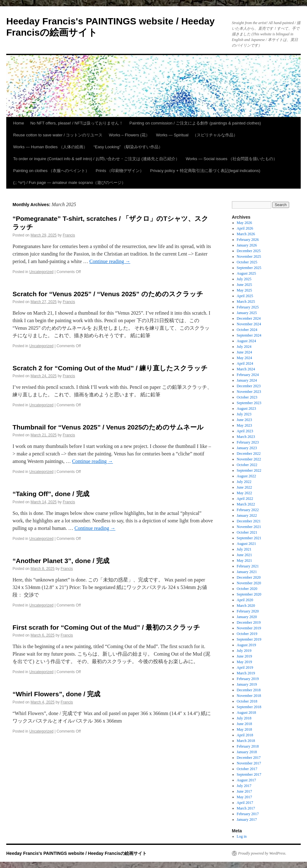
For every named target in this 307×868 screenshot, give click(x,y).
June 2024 (245, 352)
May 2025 (245, 290)
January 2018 (247, 752)
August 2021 (247, 544)
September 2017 (249, 774)
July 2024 (244, 347)
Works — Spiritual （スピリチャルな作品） (197, 135)
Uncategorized (41, 272)
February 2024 (248, 375)
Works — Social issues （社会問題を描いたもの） (232, 159)
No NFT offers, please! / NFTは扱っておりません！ (77, 123)
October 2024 (247, 330)
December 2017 (249, 758)
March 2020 (246, 606)
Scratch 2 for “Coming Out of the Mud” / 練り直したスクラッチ (110, 368)
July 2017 (244, 786)
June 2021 (245, 555)
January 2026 (247, 245)
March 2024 (246, 369)
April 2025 (245, 296)
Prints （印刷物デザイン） (120, 171)
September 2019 (249, 639)
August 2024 (247, 341)
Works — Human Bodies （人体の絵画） (50, 147)
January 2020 (247, 617)
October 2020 (247, 589)
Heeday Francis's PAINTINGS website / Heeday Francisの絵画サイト (76, 853)
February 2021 (248, 566)
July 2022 (244, 482)
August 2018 (247, 713)
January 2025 (247, 313)
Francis (69, 235)
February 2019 (248, 679)
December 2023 (249, 386)
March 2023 (246, 437)
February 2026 (248, 240)
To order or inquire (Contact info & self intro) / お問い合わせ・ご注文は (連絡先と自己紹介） (96, 159)
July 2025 (244, 279)
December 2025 (249, 251)
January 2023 (247, 448)
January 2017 (247, 820)
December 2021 (249, 521)
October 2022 (247, 465)
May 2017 (245, 797)
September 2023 (249, 403)
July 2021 (244, 549)
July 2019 (244, 651)
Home (19, 123)
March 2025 (246, 302)
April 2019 (245, 667)
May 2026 (245, 223)
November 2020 (249, 583)
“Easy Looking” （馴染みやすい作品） (128, 147)
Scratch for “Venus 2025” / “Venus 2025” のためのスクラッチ (108, 294)
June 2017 (245, 791)
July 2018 (244, 718)
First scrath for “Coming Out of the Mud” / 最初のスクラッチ (106, 627)
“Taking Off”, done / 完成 (51, 494)
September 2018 (249, 707)
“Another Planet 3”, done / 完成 (61, 561)
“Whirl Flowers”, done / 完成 (56, 694)
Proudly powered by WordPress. (262, 853)
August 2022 (247, 476)
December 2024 (249, 318)
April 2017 (245, 803)
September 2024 (249, 335)
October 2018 (247, 701)
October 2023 (247, 397)
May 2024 (245, 358)
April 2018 (245, 735)
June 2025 (245, 285)
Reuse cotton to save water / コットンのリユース (58, 135)
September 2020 (249, 594)
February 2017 (248, 814)
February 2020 (248, 611)
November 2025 (249, 256)
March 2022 (246, 504)
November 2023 (249, 392)
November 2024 (249, 324)
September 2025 (249, 268)
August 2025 (247, 273)
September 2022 (249, 470)
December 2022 (249, 454)
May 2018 (245, 729)
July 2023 (244, 414)
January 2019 (247, 684)
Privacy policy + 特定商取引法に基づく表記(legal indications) (205, 171)
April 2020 (245, 600)
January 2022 (247, 515)
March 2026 (246, 234)
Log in (242, 836)
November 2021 (249, 527)
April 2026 (245, 228)
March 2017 (246, 808)
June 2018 (245, 724)
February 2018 (248, 746)
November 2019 (249, 628)
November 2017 (249, 763)
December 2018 (249, 690)
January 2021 (247, 572)
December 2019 (249, 622)
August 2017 (247, 780)
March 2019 (246, 673)
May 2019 (245, 662)
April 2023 (245, 431)
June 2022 (245, 487)
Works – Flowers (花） (129, 135)
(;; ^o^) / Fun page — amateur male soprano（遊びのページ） (69, 183)
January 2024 (247, 380)
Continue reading (110, 261)
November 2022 (249, 459)
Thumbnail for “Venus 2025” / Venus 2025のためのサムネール (108, 427)
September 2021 (249, 538)
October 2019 (247, 634)
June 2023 (245, 420)
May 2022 (245, 493)
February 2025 (248, 307)
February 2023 (248, 442)
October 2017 (247, 769)
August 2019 (247, 645)
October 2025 (247, 262)
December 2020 (249, 577)
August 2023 (247, 409)
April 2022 (245, 499)
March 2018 (246, 741)
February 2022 (248, 510)
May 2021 (245, 561)
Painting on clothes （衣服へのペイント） (51, 171)
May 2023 (245, 425)
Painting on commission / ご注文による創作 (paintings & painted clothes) (195, 123)
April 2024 (245, 363)
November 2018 (249, 696)
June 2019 (245, 656)
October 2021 (247, 532)
